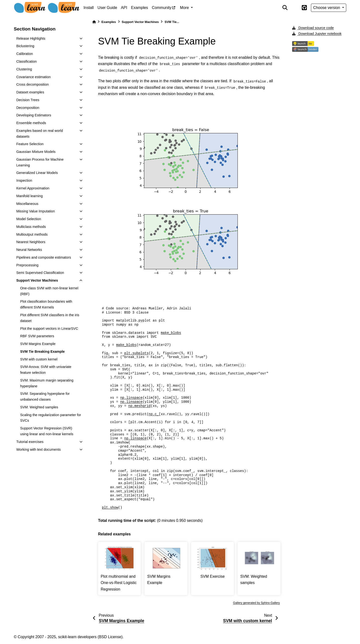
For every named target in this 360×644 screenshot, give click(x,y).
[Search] (285, 8)
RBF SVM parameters (37, 336)
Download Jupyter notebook (317, 34)
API (124, 8)
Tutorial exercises (30, 442)
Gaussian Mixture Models (36, 152)
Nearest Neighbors (31, 242)
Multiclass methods (31, 227)
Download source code (313, 28)
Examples (139, 8)
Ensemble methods (31, 123)
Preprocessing (27, 265)
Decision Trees (28, 100)
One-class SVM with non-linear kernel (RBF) (49, 291)
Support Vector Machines (37, 280)
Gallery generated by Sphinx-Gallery (256, 603)
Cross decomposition (32, 84)
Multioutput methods (32, 234)
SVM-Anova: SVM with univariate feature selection (46, 370)
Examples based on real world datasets (40, 134)
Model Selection (29, 219)
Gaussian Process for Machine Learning (40, 162)
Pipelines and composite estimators (43, 257)
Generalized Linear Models (37, 173)
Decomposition (28, 108)
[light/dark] (295, 8)
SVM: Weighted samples (39, 407)
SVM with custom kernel (39, 359)
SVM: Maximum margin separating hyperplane (47, 383)
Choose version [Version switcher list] (327, 8)
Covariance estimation (33, 77)
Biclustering (25, 46)
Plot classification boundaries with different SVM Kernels (46, 304)
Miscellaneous (27, 204)
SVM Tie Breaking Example (42, 352)
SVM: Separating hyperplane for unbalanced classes (45, 397)
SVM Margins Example (38, 344)
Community (162, 8)
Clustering (24, 69)
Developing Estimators (34, 115)
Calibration (25, 54)
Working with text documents (38, 449)
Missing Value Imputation (36, 211)
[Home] (94, 22)
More (185, 8)
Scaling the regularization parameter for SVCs (50, 418)
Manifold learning (29, 196)
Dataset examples (30, 92)
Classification (26, 61)
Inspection (24, 180)
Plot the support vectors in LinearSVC (49, 329)
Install (89, 8)
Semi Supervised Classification (40, 273)
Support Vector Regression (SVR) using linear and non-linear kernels (47, 431)
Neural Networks (29, 250)
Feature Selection (30, 144)
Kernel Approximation (33, 188)
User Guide (107, 8)
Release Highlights (31, 38)
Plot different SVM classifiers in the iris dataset (50, 318)
